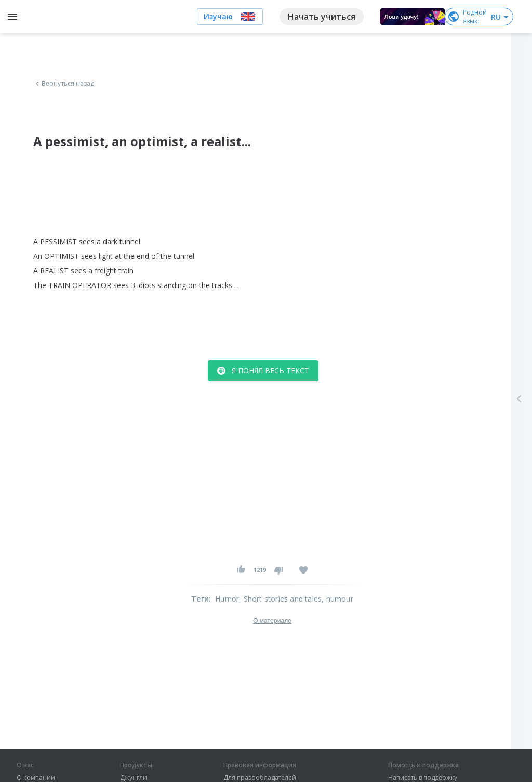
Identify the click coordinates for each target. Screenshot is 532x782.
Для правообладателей (260, 778)
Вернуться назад (64, 84)
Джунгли (134, 778)
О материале (272, 621)
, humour (337, 599)
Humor (227, 599)
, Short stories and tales (280, 599)
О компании (36, 778)
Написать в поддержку (423, 778)
